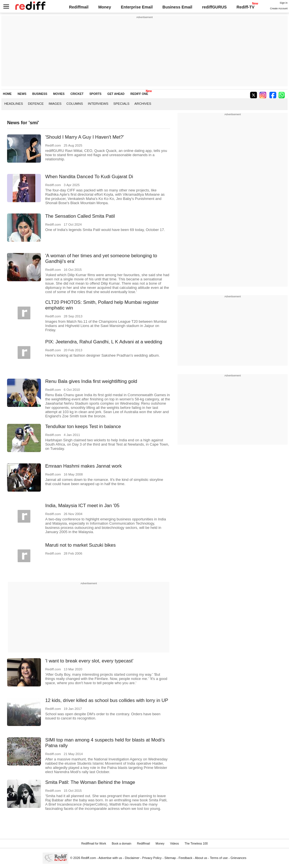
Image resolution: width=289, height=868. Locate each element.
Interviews (98, 103)
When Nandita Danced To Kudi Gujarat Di (89, 177)
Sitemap (170, 858)
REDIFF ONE (139, 94)
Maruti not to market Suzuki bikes (80, 545)
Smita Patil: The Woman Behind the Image (90, 782)
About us (201, 858)
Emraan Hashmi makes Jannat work (83, 466)
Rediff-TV (246, 7)
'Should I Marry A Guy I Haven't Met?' (85, 137)
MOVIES (59, 94)
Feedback (186, 858)
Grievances (238, 858)
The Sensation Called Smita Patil (80, 216)
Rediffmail (79, 7)
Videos (174, 844)
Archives (143, 103)
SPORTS (96, 94)
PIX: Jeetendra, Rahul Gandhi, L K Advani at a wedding (104, 342)
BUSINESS (40, 94)
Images (55, 103)
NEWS (22, 94)
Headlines (14, 103)
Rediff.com (88, 858)
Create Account (279, 8)
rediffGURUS (214, 7)
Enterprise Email (137, 7)
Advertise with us (110, 858)
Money (105, 7)
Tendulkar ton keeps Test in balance (83, 427)
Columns (75, 103)
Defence (36, 103)
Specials (121, 103)
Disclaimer (132, 858)
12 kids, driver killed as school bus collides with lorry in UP (107, 700)
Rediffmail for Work (94, 844)
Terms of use (219, 858)
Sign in (284, 3)
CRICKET (77, 94)
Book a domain (121, 844)
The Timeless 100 (196, 844)
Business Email (178, 7)
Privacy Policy (152, 858)
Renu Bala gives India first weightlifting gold (91, 381)
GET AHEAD (116, 94)
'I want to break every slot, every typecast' (89, 661)
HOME (7, 94)
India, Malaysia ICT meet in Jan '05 (82, 506)
